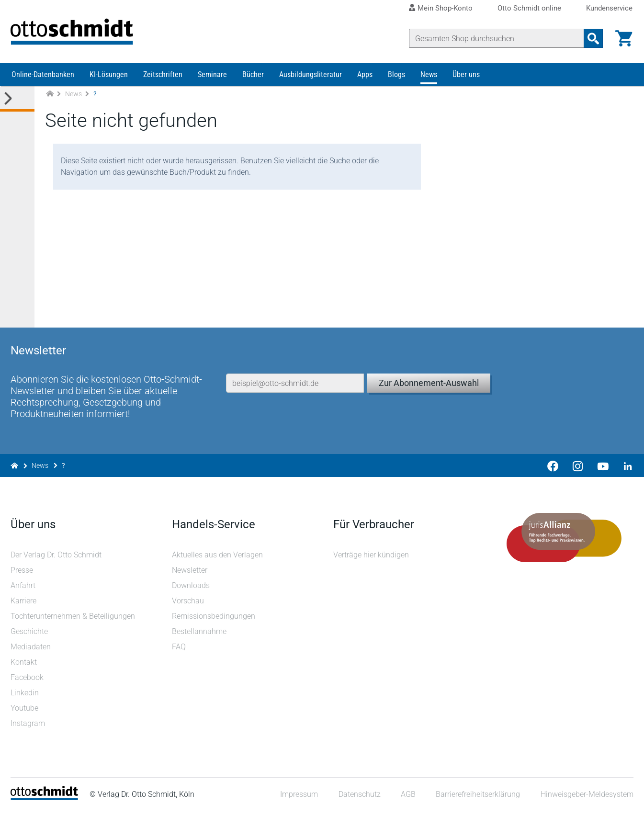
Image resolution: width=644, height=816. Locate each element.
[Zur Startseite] (50, 100)
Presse (23, 574)
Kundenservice (609, 8)
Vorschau (188, 605)
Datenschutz (359, 799)
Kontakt (25, 666)
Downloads (191, 590)
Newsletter (190, 574)
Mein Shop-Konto (445, 8)
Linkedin (26, 697)
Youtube (25, 712)
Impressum (299, 799)
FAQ (179, 651)
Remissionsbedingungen (214, 620)
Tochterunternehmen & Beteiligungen (74, 620)
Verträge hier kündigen (372, 559)
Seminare (212, 80)
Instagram (29, 728)
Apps (365, 80)
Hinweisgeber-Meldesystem (586, 799)
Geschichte (30, 636)
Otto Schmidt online (529, 8)
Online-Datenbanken (43, 80)
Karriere (24, 605)
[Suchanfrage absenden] (592, 38)
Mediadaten (32, 651)
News (429, 80)
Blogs (396, 80)
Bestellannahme (200, 636)
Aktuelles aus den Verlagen (218, 559)
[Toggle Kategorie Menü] (17, 105)
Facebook (28, 682)
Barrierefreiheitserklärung (477, 799)
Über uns (466, 80)
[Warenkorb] (623, 38)
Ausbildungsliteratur (311, 80)
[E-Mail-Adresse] (295, 377)
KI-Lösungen (109, 80)
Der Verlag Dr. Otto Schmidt (57, 559)
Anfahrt (24, 590)
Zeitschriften (163, 80)
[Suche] (496, 38)
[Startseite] (45, 802)
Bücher (253, 80)
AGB (407, 799)
